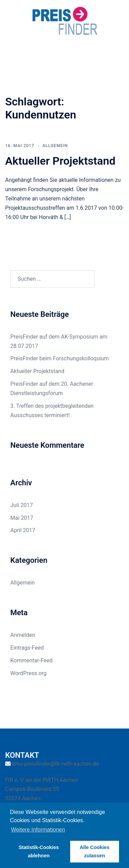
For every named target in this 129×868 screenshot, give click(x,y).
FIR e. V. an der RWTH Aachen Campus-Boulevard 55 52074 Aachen (41, 789)
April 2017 (23, 530)
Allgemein (55, 146)
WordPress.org (28, 673)
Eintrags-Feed (27, 648)
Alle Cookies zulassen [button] (95, 851)
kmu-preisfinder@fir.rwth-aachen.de (56, 764)
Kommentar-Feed (31, 660)
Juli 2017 (21, 505)
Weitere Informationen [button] (38, 830)
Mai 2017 (22, 518)
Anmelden (23, 635)
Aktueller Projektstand (60, 161)
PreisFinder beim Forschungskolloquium (60, 358)
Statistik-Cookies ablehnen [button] (39, 851)
